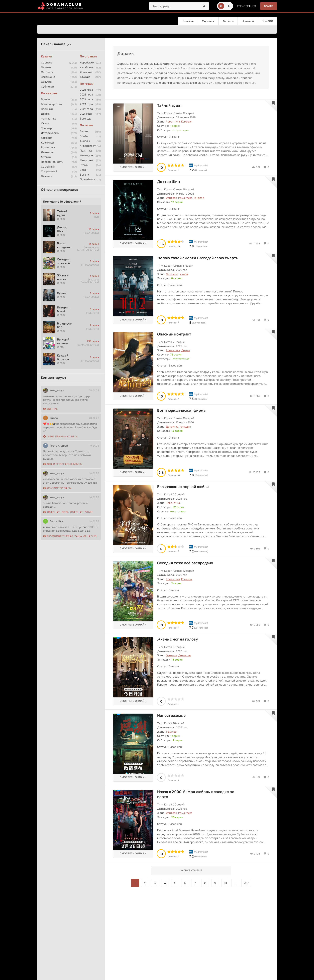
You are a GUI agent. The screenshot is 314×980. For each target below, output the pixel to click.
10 (225, 883)
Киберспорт (88, 146)
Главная (188, 21)
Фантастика (49, 118)
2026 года (86, 90)
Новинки (248, 21)
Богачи (84, 175)
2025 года (86, 94)
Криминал (47, 143)
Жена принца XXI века (61, 436)
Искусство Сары (57, 488)
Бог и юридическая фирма (181, 410)
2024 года (86, 99)
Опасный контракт (174, 334)
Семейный (48, 167)
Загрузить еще (191, 870)
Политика (86, 151)
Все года (86, 118)
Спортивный (49, 171)
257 (246, 883)
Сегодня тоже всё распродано (185, 563)
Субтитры (47, 86)
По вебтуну (87, 179)
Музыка (46, 157)
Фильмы (228, 21)
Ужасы (45, 123)
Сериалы (208, 21)
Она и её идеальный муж (63, 464)
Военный (47, 109)
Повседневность (52, 162)
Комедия (47, 138)
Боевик (46, 99)
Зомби (84, 136)
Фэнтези (47, 176)
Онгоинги (47, 72)
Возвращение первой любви (183, 487)
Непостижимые (171, 715)
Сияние (51, 409)
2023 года (86, 104)
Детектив (47, 152)
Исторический (50, 133)
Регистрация (247, 6)
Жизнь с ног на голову (178, 639)
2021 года (86, 114)
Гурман (85, 165)
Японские (86, 72)
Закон (84, 170)
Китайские (87, 67)
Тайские (85, 77)
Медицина (87, 160)
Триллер (46, 128)
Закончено (48, 77)
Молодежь (87, 155)
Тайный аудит (170, 105)
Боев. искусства (51, 104)
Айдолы (85, 141)
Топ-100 (268, 21)
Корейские (87, 62)
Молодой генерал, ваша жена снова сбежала (71, 536)
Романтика (48, 147)
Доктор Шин (169, 182)
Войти (269, 6)
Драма (45, 114)
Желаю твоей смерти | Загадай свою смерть (198, 258)
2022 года (86, 109)
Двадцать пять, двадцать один (68, 512)
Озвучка (46, 82)
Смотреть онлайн (133, 167)
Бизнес (85, 131)
